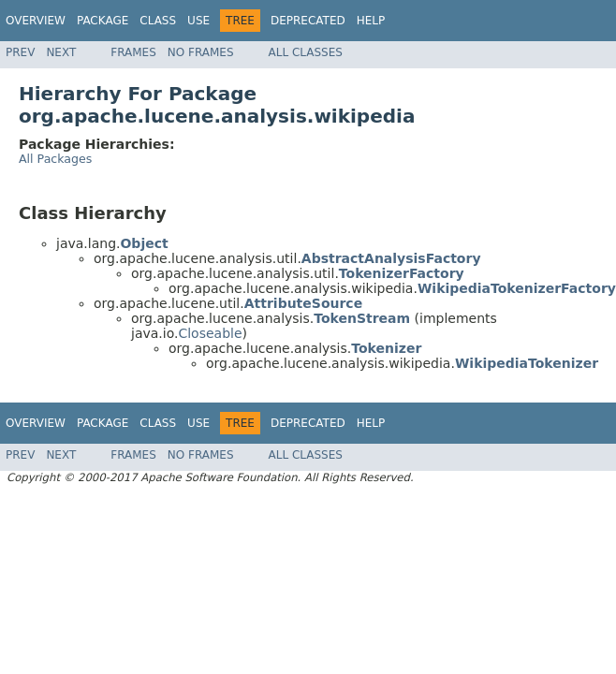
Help (371, 21)
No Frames (201, 52)
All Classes (306, 52)
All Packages (55, 159)
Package (103, 21)
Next (61, 52)
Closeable (210, 333)
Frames (133, 52)
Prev (20, 52)
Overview (36, 21)
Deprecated (308, 21)
